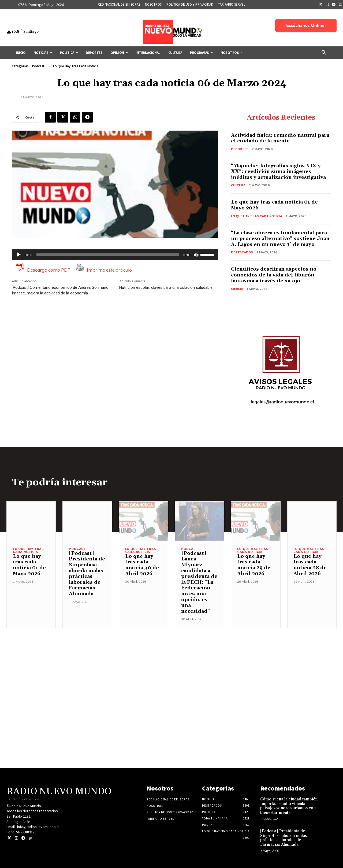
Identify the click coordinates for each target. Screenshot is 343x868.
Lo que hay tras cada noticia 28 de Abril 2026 (310, 565)
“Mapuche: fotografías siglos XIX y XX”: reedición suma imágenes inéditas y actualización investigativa (278, 172)
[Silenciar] (196, 255)
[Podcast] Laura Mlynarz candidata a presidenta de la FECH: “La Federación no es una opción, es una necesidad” (199, 582)
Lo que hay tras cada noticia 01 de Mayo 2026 (274, 205)
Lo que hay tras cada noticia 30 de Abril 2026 (142, 565)
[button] (324, 53)
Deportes (240, 149)
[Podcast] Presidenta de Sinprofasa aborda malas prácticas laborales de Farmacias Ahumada (87, 574)
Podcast (38, 66)
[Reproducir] (19, 255)
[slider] (108, 255)
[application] (115, 255)
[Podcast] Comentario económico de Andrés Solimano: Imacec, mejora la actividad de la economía (61, 290)
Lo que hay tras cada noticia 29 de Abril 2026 (254, 565)
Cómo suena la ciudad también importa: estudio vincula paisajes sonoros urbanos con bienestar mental (289, 806)
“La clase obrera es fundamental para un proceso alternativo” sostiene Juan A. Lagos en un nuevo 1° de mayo (280, 239)
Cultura (238, 185)
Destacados (242, 252)
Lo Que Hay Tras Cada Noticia (76, 66)
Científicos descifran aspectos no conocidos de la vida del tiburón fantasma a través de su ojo (274, 275)
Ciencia (237, 289)
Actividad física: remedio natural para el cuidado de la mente (280, 138)
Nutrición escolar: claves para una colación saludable (166, 287)
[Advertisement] (171, 666)
